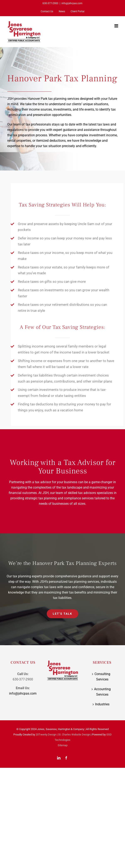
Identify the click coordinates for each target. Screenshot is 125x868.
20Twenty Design (46, 735)
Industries (102, 704)
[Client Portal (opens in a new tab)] (78, 11)
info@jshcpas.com (72, 3)
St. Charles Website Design (74, 735)
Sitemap (63, 745)
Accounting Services (102, 692)
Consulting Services (102, 677)
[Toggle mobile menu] (117, 26)
